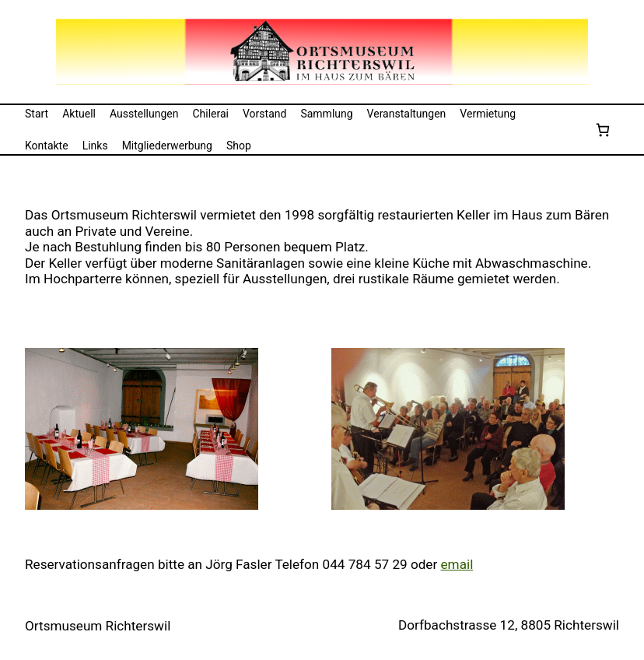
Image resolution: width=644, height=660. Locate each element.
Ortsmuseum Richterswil (98, 626)
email (457, 564)
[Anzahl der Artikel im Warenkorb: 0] (602, 130)
